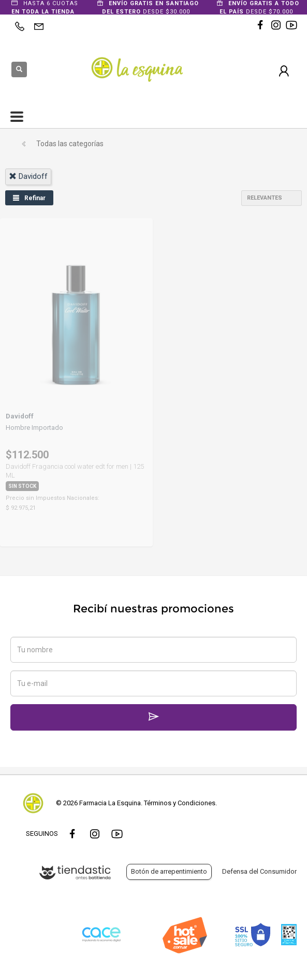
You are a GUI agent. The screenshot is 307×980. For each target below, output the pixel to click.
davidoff (28, 176)
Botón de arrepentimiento (169, 871)
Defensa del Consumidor (259, 871)
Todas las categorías (70, 144)
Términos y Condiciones (180, 803)
